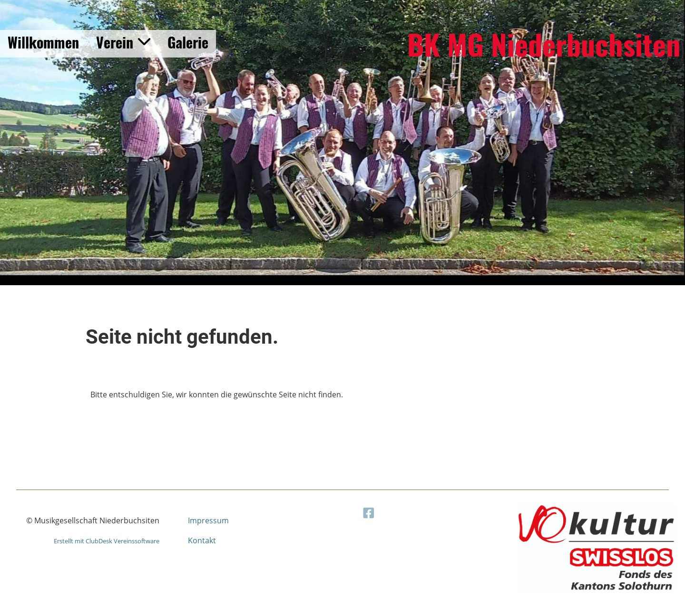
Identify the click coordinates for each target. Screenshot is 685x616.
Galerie (188, 42)
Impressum (208, 520)
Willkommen (43, 42)
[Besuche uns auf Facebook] (383, 511)
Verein (123, 42)
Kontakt (202, 540)
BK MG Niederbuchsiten (544, 44)
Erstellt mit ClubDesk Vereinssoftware (107, 541)
